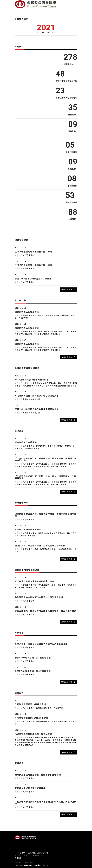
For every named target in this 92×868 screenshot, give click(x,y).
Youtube (37, 865)
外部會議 (72, 114)
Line (44, 865)
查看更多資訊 (67, 289)
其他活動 (72, 219)
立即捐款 (18, 858)
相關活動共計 (70, 64)
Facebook (19, 865)
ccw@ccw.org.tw (38, 856)
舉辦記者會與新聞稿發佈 (66, 98)
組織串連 (72, 169)
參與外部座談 (71, 152)
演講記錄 (72, 131)
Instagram (28, 865)
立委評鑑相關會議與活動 (66, 81)
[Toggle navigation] (75, 4)
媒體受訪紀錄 (71, 202)
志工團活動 (72, 186)
